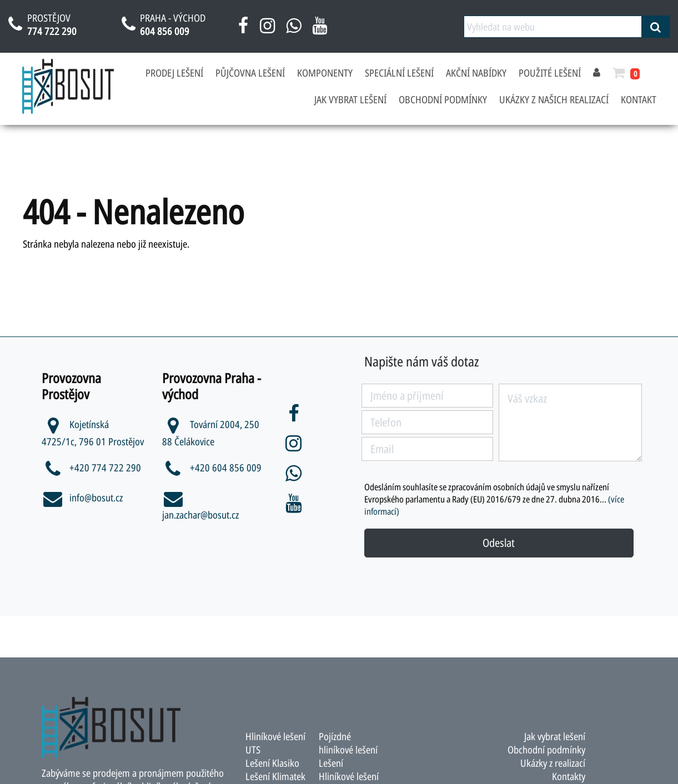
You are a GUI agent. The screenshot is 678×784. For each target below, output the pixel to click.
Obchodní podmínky (443, 99)
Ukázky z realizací (553, 763)
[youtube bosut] (320, 29)
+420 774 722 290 (91, 468)
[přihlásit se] (597, 73)
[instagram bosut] (267, 29)
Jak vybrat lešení (350, 99)
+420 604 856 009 (212, 468)
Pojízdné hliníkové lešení (348, 743)
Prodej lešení (174, 73)
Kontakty (569, 776)
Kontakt (639, 99)
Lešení (331, 763)
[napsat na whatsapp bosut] (293, 29)
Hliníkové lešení (349, 776)
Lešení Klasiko (272, 763)
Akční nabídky (476, 73)
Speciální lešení (399, 73)
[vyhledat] (656, 27)
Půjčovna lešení (250, 73)
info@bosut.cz (82, 497)
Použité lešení (550, 73)
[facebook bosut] (243, 29)
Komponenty (325, 73)
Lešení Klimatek (275, 776)
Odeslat (499, 543)
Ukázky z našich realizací (554, 99)
